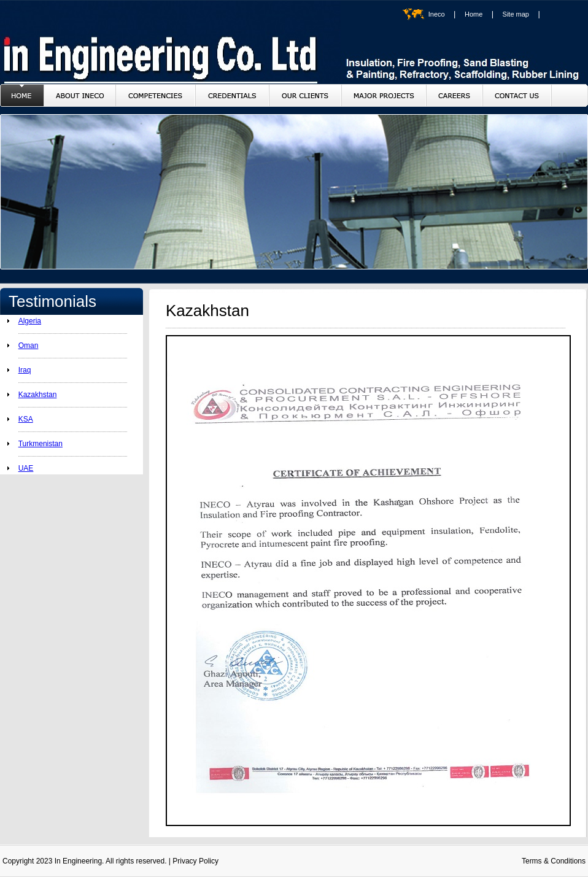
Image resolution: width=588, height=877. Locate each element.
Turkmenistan (41, 444)
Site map (516, 14)
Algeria (30, 321)
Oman (29, 346)
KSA (26, 419)
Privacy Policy (195, 861)
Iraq (25, 370)
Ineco (437, 14)
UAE (26, 468)
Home (474, 14)
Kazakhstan (38, 395)
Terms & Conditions (554, 861)
